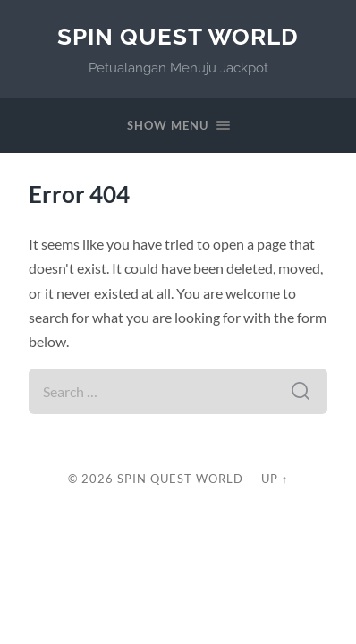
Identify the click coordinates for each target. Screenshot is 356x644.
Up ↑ (275, 479)
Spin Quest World (178, 36)
